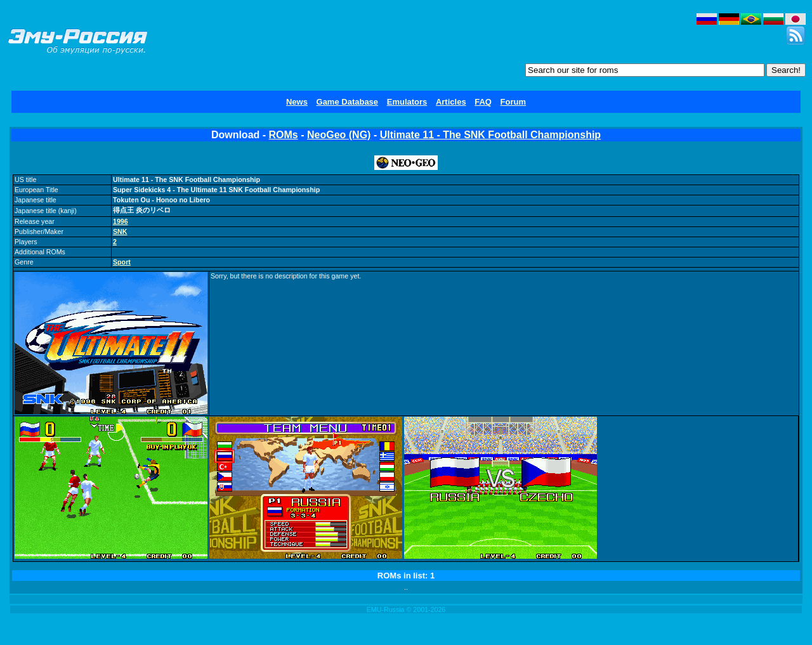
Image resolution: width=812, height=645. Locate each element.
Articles (451, 102)
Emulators (407, 102)
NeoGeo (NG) (339, 135)
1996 (121, 221)
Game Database (348, 102)
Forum (513, 102)
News (297, 102)
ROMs (284, 135)
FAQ (483, 102)
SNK (120, 231)
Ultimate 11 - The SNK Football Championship (490, 135)
